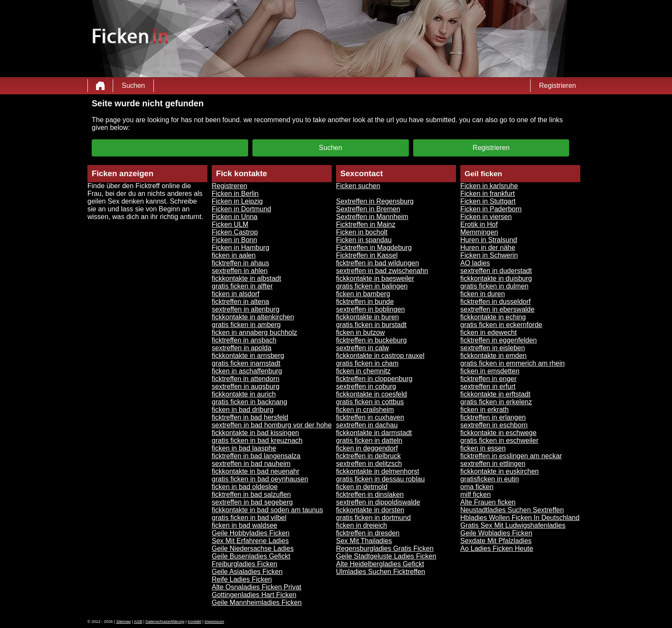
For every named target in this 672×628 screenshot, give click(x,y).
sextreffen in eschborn (494, 425)
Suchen (133, 86)
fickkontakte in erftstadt (495, 394)
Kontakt (195, 622)
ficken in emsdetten (490, 371)
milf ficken (475, 494)
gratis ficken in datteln (369, 440)
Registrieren (558, 86)
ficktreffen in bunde (365, 302)
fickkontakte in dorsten (370, 510)
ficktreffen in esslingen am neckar (511, 456)
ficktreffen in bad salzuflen (251, 494)
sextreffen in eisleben (493, 348)
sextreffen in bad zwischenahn (382, 271)
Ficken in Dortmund (241, 209)
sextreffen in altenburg (246, 309)
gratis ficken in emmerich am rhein (513, 363)
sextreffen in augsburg (246, 386)
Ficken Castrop (235, 232)
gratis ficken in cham (367, 363)
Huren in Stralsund (489, 240)
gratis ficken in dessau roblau (380, 479)
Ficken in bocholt (362, 232)
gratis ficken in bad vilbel (249, 518)
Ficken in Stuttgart (488, 201)
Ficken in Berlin (235, 194)
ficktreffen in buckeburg (371, 340)
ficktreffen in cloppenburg (374, 379)
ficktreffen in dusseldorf (495, 302)
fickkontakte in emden (493, 356)
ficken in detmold (362, 487)
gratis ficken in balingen (372, 286)
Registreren (229, 186)
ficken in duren (483, 294)
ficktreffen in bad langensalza (256, 456)
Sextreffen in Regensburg (375, 201)
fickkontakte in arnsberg (248, 356)
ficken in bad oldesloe (245, 487)
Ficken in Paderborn (491, 209)
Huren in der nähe (488, 248)
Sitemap (123, 622)
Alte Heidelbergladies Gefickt (380, 564)
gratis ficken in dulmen (494, 286)
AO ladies (475, 263)
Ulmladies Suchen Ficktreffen (381, 572)
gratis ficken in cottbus (370, 402)
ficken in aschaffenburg (247, 371)
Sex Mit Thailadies (364, 541)
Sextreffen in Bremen (368, 209)
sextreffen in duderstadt (496, 271)
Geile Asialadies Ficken (247, 572)
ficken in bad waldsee (244, 525)
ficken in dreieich (361, 525)
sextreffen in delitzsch (369, 464)
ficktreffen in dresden (368, 533)
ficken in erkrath (484, 410)
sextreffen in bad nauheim (251, 464)
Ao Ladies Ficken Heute (497, 548)
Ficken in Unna (235, 217)
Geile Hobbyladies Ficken (250, 533)
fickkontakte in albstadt (246, 278)
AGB (138, 622)
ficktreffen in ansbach (244, 340)
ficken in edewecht (489, 332)
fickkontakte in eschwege (498, 433)
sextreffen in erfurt (488, 386)
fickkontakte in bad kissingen (255, 433)
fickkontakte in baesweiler (375, 278)
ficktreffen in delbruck (368, 456)
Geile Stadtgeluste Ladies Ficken (386, 556)
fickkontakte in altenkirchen (253, 317)
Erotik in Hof (479, 224)
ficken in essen (483, 448)
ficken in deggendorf (367, 448)
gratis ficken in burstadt (371, 325)
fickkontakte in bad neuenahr (256, 471)
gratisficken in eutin (490, 479)
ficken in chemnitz (363, 371)
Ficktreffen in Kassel (367, 255)
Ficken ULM (230, 224)
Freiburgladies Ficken (244, 564)
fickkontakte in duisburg (496, 278)
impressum (214, 622)
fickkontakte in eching (493, 317)
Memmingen (479, 232)
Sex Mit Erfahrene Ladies (250, 541)
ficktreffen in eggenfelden (499, 340)
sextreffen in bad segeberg (252, 502)
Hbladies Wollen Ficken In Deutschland (520, 518)
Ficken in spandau (364, 240)
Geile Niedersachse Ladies (253, 548)
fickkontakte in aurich (244, 394)
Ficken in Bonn (234, 240)
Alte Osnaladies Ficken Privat (256, 587)
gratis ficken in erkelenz (496, 402)
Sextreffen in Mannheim (372, 217)
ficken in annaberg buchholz (254, 332)
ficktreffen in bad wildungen (378, 263)
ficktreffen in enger (488, 379)
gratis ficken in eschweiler (499, 440)
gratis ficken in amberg (246, 325)
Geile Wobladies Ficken (496, 533)
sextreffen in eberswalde (497, 309)
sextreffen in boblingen (370, 309)
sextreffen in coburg (366, 386)
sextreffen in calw (362, 348)
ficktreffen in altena (240, 302)
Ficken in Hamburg (240, 248)
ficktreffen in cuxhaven (370, 417)
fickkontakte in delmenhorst (378, 471)
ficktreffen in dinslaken (370, 494)
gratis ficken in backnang (249, 402)
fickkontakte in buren (367, 317)
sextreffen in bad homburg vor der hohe (272, 425)
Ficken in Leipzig (237, 201)
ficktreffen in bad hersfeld (250, 417)
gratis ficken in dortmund (373, 518)
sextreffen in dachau (367, 425)
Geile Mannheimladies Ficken (257, 602)
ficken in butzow (360, 332)
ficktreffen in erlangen (493, 417)
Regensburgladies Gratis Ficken (385, 548)
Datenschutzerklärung (165, 622)
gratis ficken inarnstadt (246, 363)
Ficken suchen (358, 186)
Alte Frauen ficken (488, 502)
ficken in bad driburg (243, 410)
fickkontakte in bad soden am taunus (267, 510)
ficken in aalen (234, 255)
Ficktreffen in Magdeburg (374, 248)
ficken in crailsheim (365, 410)
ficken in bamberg (363, 294)
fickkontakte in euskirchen (499, 471)
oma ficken (477, 487)
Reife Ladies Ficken (242, 579)
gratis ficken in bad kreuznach (257, 440)
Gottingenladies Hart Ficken (254, 595)
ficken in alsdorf (235, 294)
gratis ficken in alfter (242, 286)
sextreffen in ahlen (240, 271)
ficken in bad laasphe (244, 448)
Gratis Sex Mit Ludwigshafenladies (513, 525)
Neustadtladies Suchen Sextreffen (512, 510)
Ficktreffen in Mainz (366, 224)
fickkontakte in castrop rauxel (380, 356)
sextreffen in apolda (241, 348)
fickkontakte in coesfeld (371, 394)
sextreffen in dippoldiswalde (378, 502)
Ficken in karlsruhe (489, 186)
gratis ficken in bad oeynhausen (260, 479)
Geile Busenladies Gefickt (251, 556)
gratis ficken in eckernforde (501, 325)
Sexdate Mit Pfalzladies (496, 541)
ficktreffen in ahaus (240, 263)
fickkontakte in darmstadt (374, 433)
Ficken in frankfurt (487, 194)
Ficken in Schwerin (489, 255)
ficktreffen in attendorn (246, 379)
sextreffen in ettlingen (493, 464)
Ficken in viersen (486, 217)
